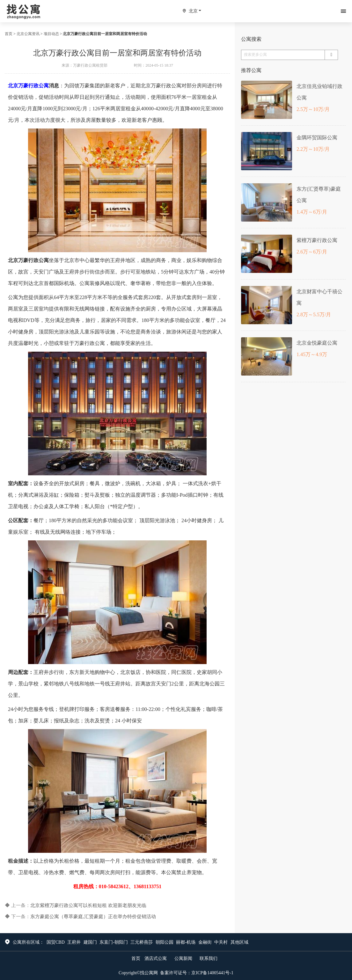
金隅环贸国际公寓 (317, 138)
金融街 (205, 942)
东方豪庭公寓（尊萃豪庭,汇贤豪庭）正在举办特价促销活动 (93, 917)
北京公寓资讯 (28, 34)
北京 (193, 11)
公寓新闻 (183, 958)
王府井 (74, 942)
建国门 (90, 942)
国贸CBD (56, 942)
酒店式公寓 (156, 958)
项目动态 (51, 34)
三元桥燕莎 (142, 942)
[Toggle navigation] (343, 11)
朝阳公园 (165, 942)
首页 (9, 34)
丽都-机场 (186, 942)
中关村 (221, 942)
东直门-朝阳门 (114, 942)
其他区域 (239, 942)
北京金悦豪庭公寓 (317, 343)
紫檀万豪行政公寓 (317, 240)
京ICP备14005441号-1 (212, 973)
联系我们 (209, 958)
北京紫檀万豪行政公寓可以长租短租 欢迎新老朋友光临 (88, 905)
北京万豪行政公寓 (28, 86)
